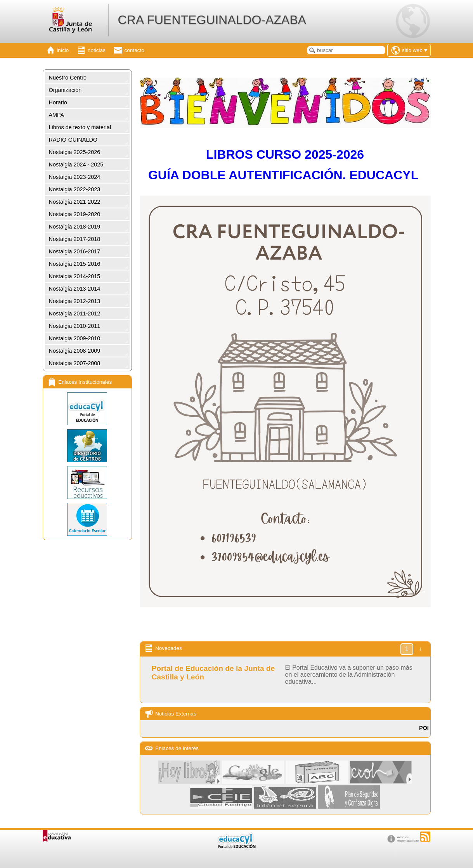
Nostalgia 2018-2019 (75, 227)
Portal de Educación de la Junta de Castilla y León (213, 673)
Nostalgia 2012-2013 (75, 301)
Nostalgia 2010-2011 (75, 326)
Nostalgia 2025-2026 (75, 152)
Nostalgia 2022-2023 (75, 189)
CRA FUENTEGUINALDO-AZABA (212, 20)
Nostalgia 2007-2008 (75, 363)
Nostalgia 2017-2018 (75, 239)
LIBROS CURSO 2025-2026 (285, 154)
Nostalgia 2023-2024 (75, 177)
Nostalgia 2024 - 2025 (76, 165)
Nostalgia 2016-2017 (75, 251)
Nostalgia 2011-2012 (75, 314)
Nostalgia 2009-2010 (75, 338)
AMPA (57, 115)
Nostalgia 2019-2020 (75, 214)
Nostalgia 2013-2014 (75, 289)
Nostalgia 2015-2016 (75, 264)
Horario (58, 102)
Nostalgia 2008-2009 (75, 351)
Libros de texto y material (80, 127)
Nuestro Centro (68, 78)
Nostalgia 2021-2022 (75, 202)
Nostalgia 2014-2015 (75, 276)
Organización (65, 90)
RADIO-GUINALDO (73, 140)
